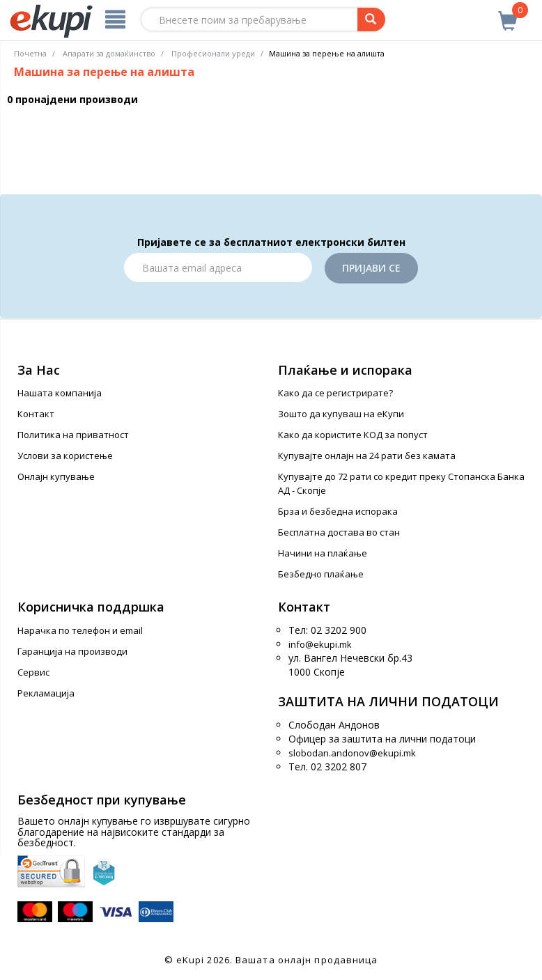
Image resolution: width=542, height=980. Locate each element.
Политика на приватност (73, 435)
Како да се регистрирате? (335, 393)
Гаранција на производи (72, 651)
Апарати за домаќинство (109, 53)
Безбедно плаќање (321, 574)
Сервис (33, 672)
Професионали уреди (213, 53)
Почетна (30, 53)
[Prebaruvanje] (371, 20)
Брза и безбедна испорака (338, 511)
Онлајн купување (56, 476)
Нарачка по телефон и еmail (80, 630)
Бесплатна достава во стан (339, 532)
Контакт (36, 414)
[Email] (218, 267)
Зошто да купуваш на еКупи (341, 414)
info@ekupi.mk (320, 644)
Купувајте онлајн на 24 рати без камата (367, 456)
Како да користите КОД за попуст (353, 435)
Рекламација (46, 693)
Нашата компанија (60, 393)
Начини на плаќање (323, 553)
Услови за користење (65, 456)
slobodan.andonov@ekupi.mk (352, 753)
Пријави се (371, 268)
